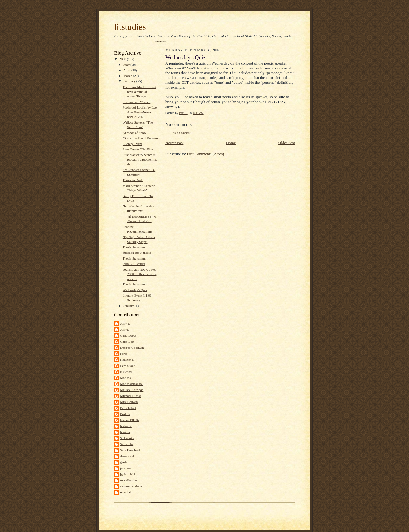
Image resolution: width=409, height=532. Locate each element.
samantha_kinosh (132, 486)
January (129, 306)
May (127, 65)
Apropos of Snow (134, 133)
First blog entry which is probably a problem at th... (140, 159)
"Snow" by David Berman (140, 138)
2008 (123, 59)
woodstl (125, 492)
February (130, 81)
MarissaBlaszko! (131, 384)
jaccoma (126, 468)
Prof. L (125, 414)
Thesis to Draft (133, 180)
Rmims (125, 432)
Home (231, 143)
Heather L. (127, 360)
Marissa (125, 378)
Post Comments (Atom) (206, 154)
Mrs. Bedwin (129, 402)
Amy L (125, 323)
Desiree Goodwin (132, 348)
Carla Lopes (128, 335)
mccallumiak (129, 480)
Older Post (287, 143)
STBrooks (127, 438)
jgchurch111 (128, 474)
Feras (124, 354)
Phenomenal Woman (136, 102)
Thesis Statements (135, 284)
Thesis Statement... (135, 247)
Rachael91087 (130, 420)
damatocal (127, 456)
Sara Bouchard (130, 450)
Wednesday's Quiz (135, 290)
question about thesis (137, 253)
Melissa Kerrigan (132, 390)
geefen (125, 462)
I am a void (128, 366)
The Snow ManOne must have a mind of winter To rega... (139, 91)
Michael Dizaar (131, 396)
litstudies (130, 27)
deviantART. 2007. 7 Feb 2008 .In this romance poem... (139, 274)
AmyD (125, 329)
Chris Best (127, 342)
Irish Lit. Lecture (134, 264)
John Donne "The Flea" (138, 149)
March (128, 76)
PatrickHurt (128, 408)
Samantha (127, 444)
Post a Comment (181, 133)
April (127, 70)
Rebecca (126, 426)
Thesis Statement (134, 258)
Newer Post (174, 143)
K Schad (126, 372)
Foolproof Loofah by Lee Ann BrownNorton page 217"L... (140, 112)
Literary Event (132, 144)
